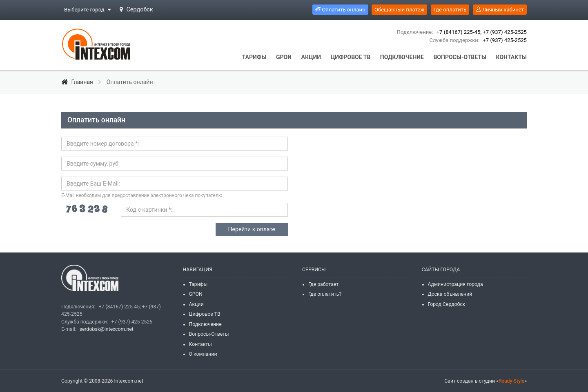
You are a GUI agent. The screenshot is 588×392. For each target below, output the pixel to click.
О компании (203, 354)
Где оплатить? (325, 294)
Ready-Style (511, 381)
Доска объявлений (450, 294)
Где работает (323, 284)
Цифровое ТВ (205, 314)
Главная (78, 82)
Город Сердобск (447, 304)
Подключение (205, 324)
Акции (196, 304)
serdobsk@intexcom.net (107, 329)
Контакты (200, 344)
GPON (196, 294)
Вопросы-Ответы (209, 334)
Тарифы (198, 284)
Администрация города (455, 284)
